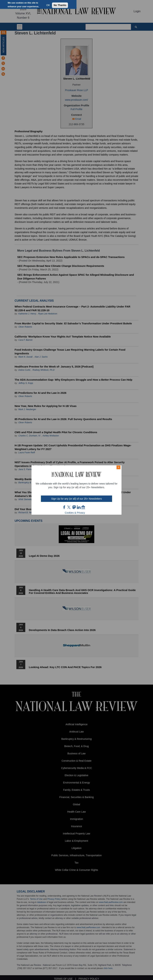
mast (74, 507)
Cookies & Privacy (75, 513)
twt (69, 507)
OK (48, 5)
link (79, 507)
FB (64, 507)
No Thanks (60, 5)
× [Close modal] (118, 467)
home (83, 507)
